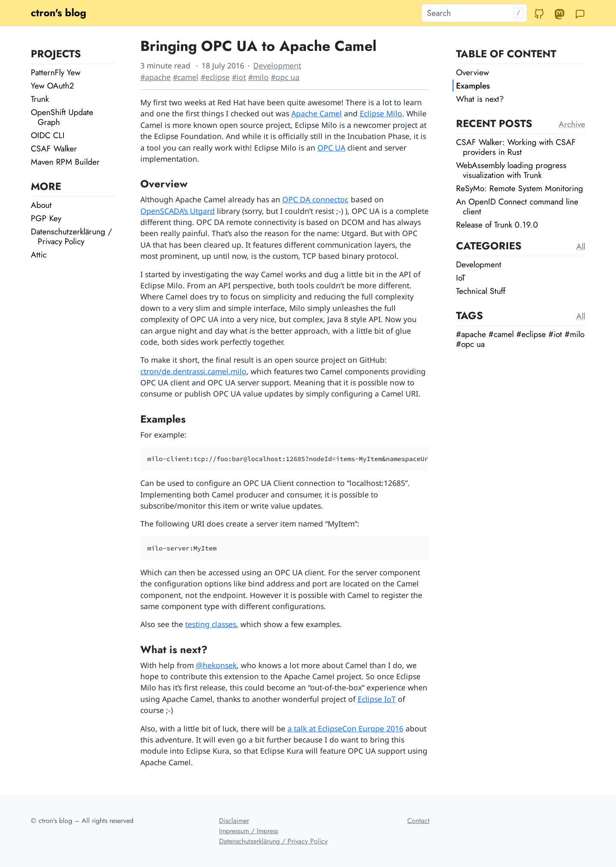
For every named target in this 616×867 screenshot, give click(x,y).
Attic (39, 254)
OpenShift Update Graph (62, 117)
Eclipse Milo (381, 113)
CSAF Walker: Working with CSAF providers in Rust (516, 147)
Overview (472, 72)
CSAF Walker (54, 148)
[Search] (474, 13)
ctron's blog (59, 13)
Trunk (40, 99)
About (41, 205)
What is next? (480, 99)
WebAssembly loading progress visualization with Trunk (511, 170)
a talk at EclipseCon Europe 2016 (345, 728)
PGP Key (46, 218)
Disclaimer (234, 821)
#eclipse (215, 77)
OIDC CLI (48, 135)
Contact (418, 821)
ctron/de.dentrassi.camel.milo (193, 371)
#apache (155, 77)
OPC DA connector (314, 199)
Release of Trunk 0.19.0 (497, 225)
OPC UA (331, 148)
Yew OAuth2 (52, 86)
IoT (461, 278)
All (581, 246)
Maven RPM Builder (65, 162)
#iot (239, 77)
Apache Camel (317, 113)
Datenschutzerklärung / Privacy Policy (71, 236)
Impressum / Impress (249, 831)
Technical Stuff (481, 291)
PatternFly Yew (56, 72)
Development (277, 65)
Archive (572, 124)
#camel (186, 77)
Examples (473, 86)
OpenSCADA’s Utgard (178, 211)
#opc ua (285, 77)
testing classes (211, 624)
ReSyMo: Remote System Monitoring (520, 188)
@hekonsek (216, 665)
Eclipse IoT (377, 699)
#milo (258, 77)
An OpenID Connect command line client (517, 206)
